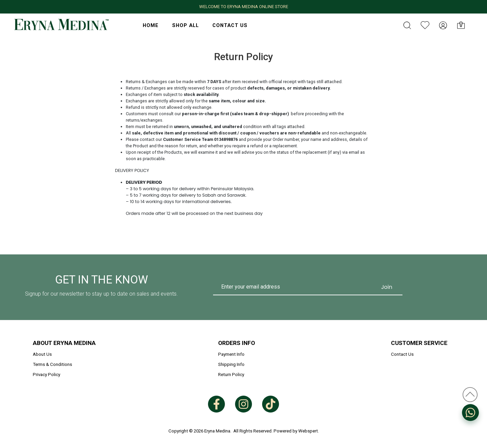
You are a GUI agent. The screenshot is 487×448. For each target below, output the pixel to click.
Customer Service (419, 343)
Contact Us (230, 25)
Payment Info (231, 354)
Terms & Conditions (52, 364)
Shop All (185, 25)
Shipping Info (231, 364)
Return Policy (231, 375)
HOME (151, 25)
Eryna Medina (217, 431)
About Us (42, 354)
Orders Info (237, 343)
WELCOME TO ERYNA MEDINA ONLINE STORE (244, 7)
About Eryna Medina (64, 343)
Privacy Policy (47, 375)
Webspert (308, 431)
